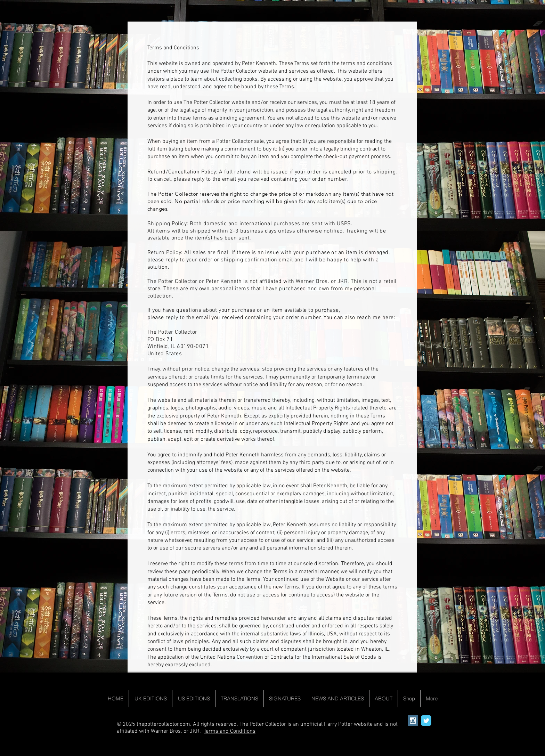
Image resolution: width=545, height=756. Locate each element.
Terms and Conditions (230, 731)
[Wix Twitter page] (426, 721)
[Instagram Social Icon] (413, 721)
